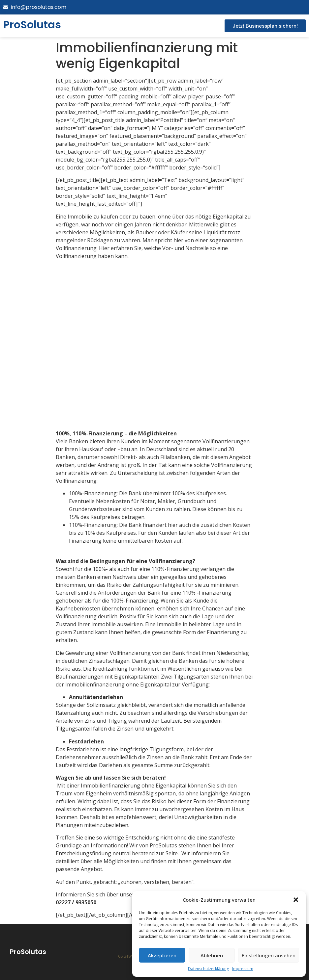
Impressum (243, 969)
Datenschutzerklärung (208, 969)
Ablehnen (212, 955)
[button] (296, 900)
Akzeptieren (162, 955)
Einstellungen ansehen (269, 955)
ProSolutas (28, 952)
